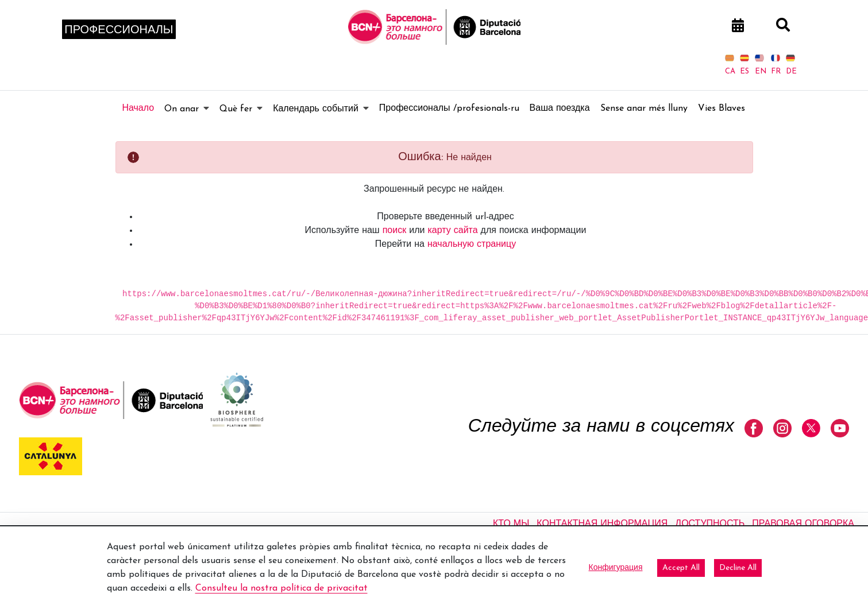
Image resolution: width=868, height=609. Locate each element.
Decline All (738, 568)
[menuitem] (138, 108)
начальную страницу (472, 245)
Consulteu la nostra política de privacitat (281, 588)
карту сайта (452, 231)
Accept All (681, 568)
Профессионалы (119, 30)
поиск (395, 231)
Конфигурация (616, 568)
